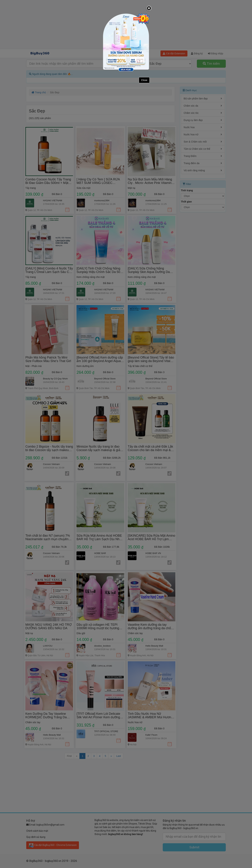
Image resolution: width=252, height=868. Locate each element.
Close (144, 80)
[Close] (149, 9)
